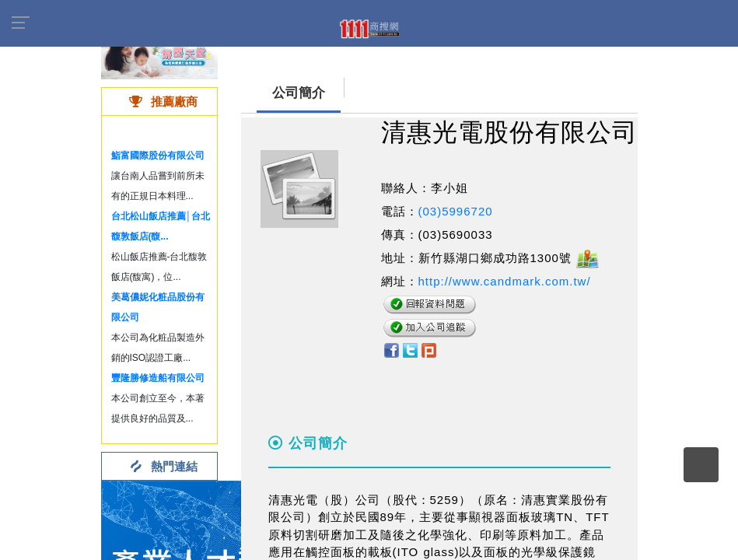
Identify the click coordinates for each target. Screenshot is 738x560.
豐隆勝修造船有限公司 (158, 378)
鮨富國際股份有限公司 (158, 156)
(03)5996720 (456, 211)
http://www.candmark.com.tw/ (505, 281)
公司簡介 (299, 93)
